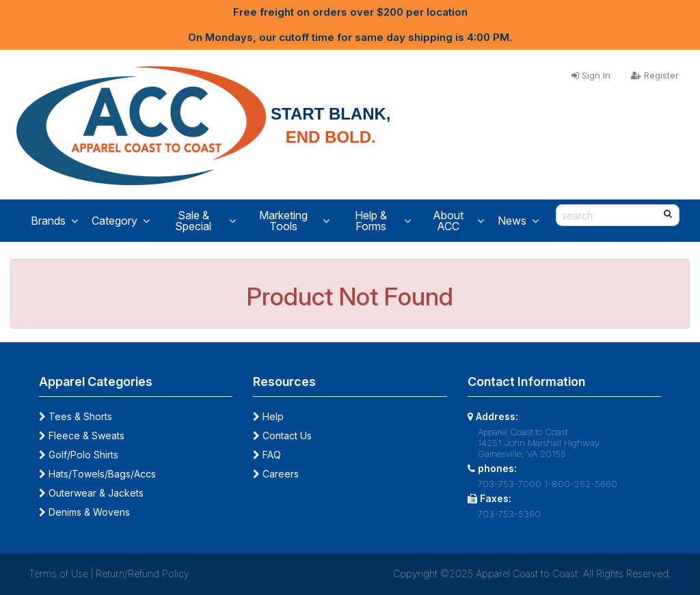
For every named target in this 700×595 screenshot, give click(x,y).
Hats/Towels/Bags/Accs (97, 474)
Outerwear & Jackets (91, 493)
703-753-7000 (510, 484)
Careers (276, 474)
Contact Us (282, 435)
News (518, 221)
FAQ (267, 455)
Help (268, 416)
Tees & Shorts (76, 416)
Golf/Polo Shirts (79, 455)
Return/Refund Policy (143, 573)
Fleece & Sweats (82, 435)
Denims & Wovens (84, 512)
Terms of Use (58, 573)
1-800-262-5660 (581, 484)
